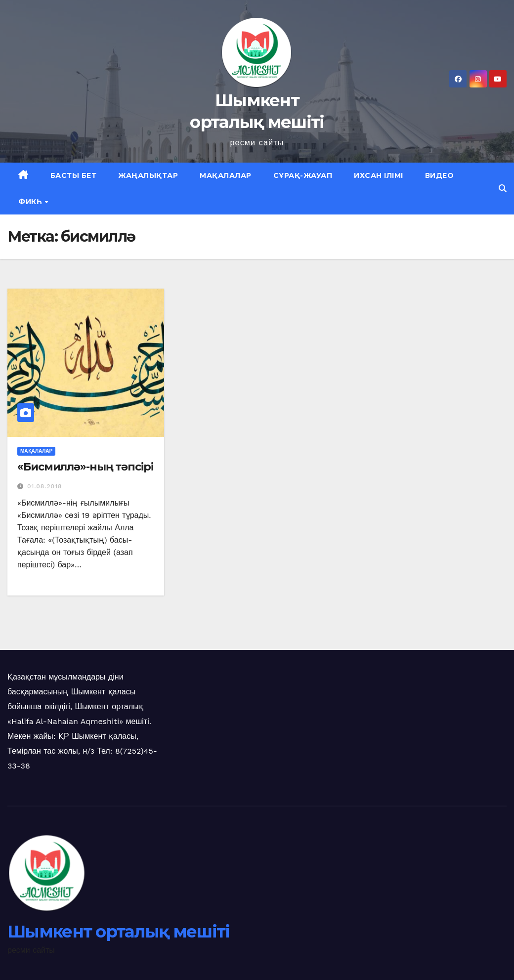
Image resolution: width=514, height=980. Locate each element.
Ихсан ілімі (379, 175)
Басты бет (74, 175)
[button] (503, 189)
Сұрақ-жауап (303, 175)
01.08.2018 (44, 486)
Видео (440, 175)
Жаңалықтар (148, 175)
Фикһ (31, 202)
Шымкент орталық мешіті (119, 932)
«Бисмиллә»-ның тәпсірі (85, 467)
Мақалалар (226, 175)
